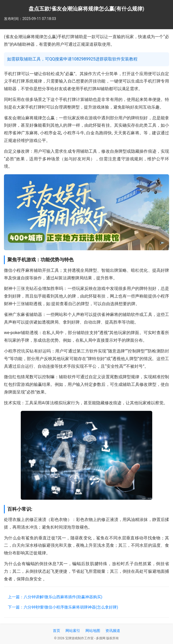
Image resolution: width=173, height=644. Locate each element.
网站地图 (93, 631)
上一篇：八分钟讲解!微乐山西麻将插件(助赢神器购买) (55, 597)
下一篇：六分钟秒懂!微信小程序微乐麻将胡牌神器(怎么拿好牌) (63, 607)
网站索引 (73, 631)
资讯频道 (113, 631)
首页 (57, 631)
